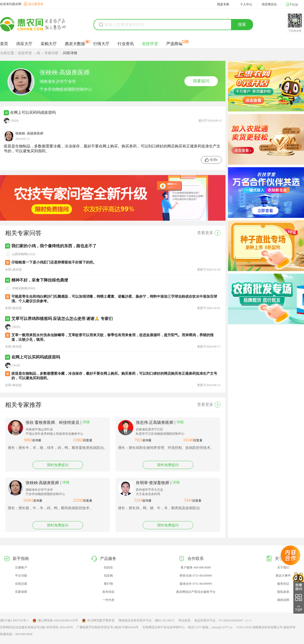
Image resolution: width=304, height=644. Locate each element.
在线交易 (21, 584)
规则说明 (283, 600)
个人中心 (246, 4)
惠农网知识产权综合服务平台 (196, 592)
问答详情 (70, 53)
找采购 (108, 576)
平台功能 (21, 576)
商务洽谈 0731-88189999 (196, 576)
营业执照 (184, 620)
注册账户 (21, 567)
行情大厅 (101, 44)
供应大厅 (24, 44)
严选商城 (174, 44)
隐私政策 (283, 592)
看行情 (108, 584)
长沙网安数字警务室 (98, 621)
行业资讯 (126, 44)
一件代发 (108, 600)
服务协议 (283, 584)
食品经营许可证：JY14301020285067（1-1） (224, 620)
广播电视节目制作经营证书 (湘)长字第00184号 (108, 627)
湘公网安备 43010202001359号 (55, 621)
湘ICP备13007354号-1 (14, 620)
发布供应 (108, 592)
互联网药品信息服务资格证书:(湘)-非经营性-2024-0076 (36, 627)
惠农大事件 (283, 576)
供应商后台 (269, 4)
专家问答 (52, 53)
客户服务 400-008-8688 (196, 567)
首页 (4, 44)
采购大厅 (49, 44)
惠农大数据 (75, 44)
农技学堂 (150, 44)
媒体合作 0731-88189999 (196, 584)
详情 (86, 422)
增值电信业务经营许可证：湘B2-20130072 (146, 620)
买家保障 (21, 592)
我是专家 (223, 4)
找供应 (108, 567)
